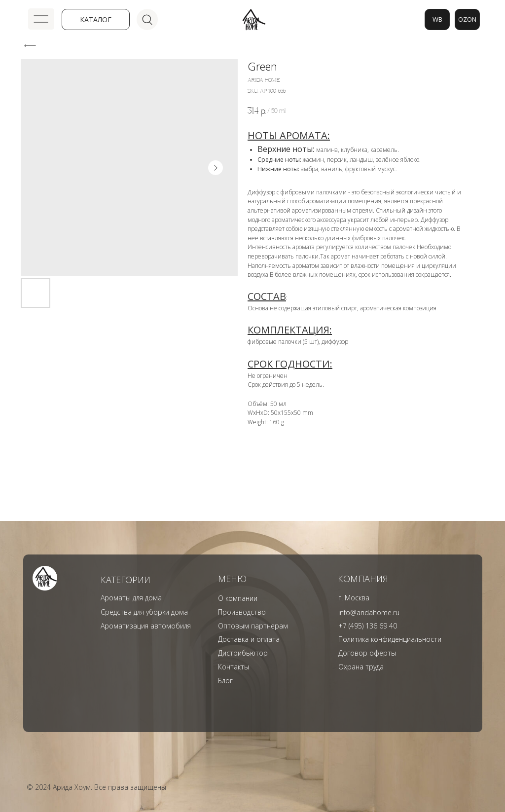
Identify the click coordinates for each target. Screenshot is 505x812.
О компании (238, 598)
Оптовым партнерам (253, 626)
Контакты (234, 667)
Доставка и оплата (249, 639)
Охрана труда (361, 667)
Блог (225, 681)
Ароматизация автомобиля (146, 626)
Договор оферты (367, 653)
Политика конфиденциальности (390, 639)
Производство (242, 612)
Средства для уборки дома (144, 612)
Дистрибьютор (243, 653)
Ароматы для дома (131, 598)
